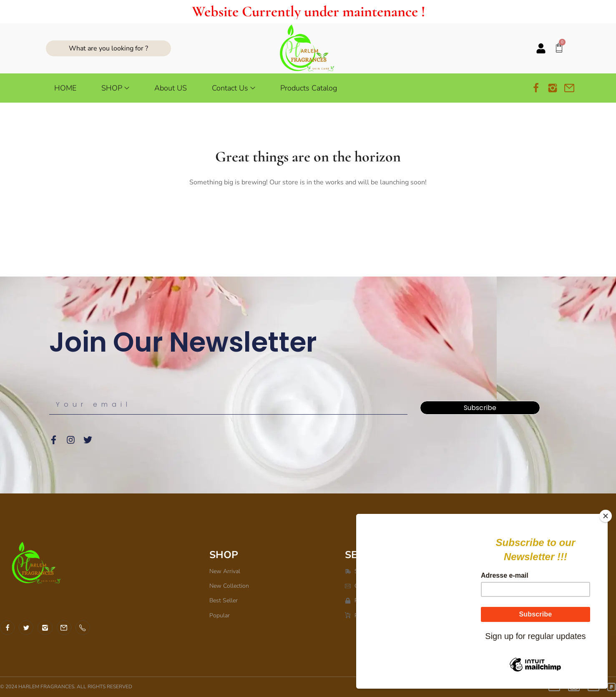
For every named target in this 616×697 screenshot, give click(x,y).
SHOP (224, 555)
